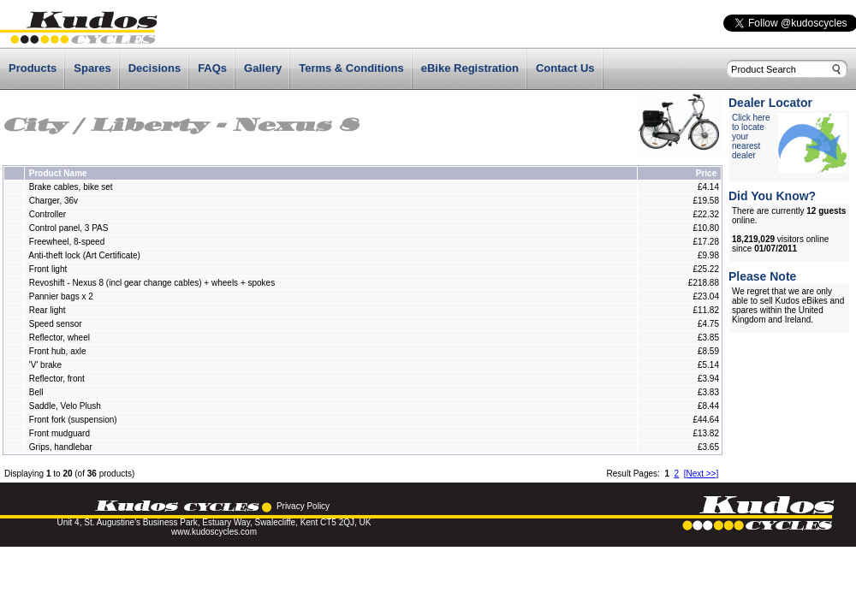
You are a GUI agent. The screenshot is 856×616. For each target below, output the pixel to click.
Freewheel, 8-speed (67, 242)
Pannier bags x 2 (61, 296)
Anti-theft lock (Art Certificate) (84, 255)
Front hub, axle (58, 351)
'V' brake (45, 365)
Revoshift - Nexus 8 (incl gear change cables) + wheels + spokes (152, 283)
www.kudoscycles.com (214, 532)
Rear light (48, 310)
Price (706, 173)
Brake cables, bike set (71, 187)
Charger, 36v (53, 201)
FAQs (212, 68)
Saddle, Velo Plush (65, 406)
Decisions (155, 68)
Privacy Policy (303, 506)
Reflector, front (57, 379)
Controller (48, 214)
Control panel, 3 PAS (69, 228)
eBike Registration (470, 68)
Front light (49, 269)
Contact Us (565, 68)
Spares (92, 68)
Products (33, 68)
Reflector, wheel (59, 338)
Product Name (58, 173)
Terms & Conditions (351, 68)
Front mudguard (59, 433)
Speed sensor (56, 324)
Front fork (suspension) (73, 420)
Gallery (263, 68)
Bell (36, 392)
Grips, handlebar (61, 447)
